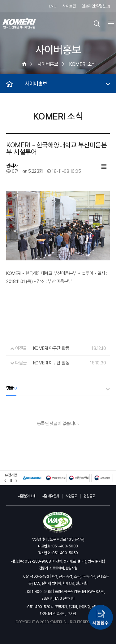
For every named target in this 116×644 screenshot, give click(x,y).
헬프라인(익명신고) (96, 6)
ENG (53, 6)
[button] (5, 481)
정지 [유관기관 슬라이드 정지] (11, 481)
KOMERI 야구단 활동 (51, 348)
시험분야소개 (27, 496)
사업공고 (71, 496)
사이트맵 (69, 6)
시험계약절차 (51, 496)
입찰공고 (89, 496)
